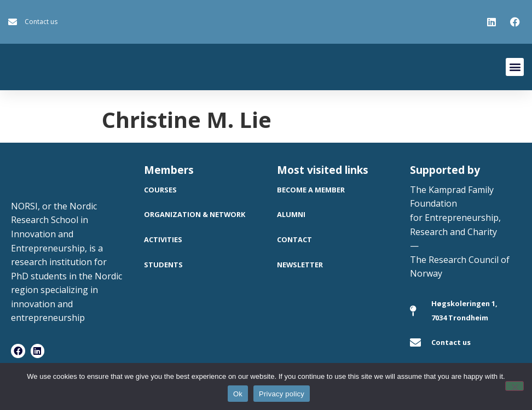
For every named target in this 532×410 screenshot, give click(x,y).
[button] (515, 67)
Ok (238, 394)
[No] (514, 386)
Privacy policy (282, 394)
